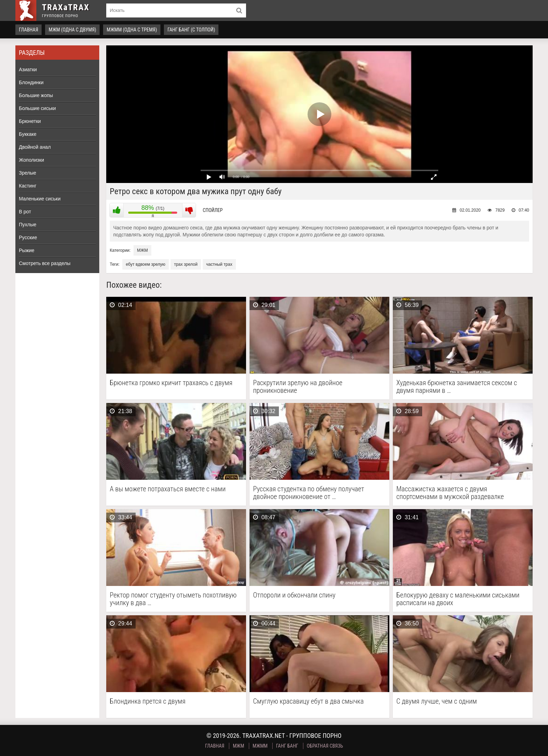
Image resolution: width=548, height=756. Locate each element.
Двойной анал (35, 147)
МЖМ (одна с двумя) (72, 30)
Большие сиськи (37, 108)
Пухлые (28, 225)
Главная (28, 30)
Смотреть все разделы (45, 263)
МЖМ (142, 250)
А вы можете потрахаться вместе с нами (168, 489)
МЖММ (260, 746)
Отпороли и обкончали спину (294, 595)
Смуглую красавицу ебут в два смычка (308, 701)
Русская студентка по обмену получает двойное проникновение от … (309, 493)
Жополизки (31, 160)
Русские (28, 237)
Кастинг (28, 186)
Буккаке (28, 134)
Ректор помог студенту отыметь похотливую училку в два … (173, 599)
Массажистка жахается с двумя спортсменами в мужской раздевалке (450, 493)
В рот (25, 212)
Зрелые (28, 173)
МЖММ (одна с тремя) (132, 30)
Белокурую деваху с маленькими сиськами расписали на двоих (458, 599)
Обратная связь (325, 746)
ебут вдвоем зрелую (146, 264)
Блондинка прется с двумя (148, 701)
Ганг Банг (287, 746)
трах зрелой (186, 264)
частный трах (219, 264)
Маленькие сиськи (40, 199)
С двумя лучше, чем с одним (437, 701)
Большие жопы (36, 95)
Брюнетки (30, 121)
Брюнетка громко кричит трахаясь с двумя (171, 383)
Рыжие (27, 250)
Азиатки (28, 69)
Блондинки (31, 82)
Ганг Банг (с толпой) (191, 30)
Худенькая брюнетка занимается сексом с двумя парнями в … (457, 387)
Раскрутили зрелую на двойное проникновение (298, 387)
